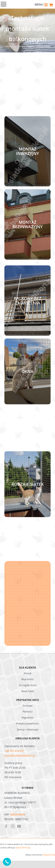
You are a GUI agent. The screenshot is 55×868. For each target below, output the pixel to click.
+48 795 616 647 (14, 751)
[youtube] (19, 826)
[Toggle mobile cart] (51, 5)
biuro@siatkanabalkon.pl (20, 756)
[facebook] (6, 826)
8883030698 (18, 814)
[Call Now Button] (7, 862)
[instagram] (13, 826)
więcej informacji (23, 848)
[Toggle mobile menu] (46, 5)
